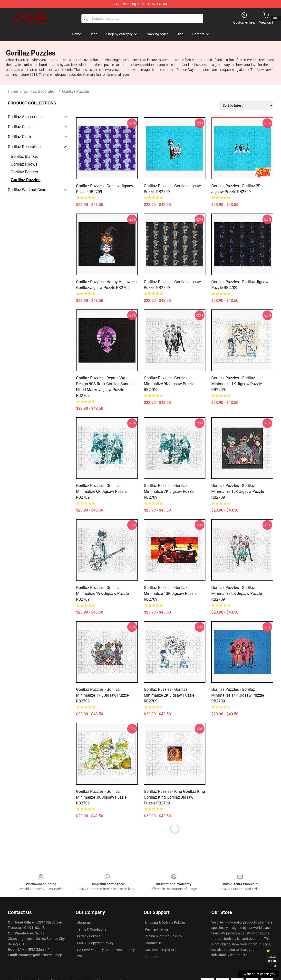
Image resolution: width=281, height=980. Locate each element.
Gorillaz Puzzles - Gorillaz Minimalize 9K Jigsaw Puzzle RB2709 (169, 384)
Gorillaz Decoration (40, 91)
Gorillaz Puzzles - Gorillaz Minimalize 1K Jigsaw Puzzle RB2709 (237, 384)
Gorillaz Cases (20, 127)
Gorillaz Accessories (25, 117)
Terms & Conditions (92, 929)
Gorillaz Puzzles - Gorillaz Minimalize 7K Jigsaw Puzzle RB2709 (169, 491)
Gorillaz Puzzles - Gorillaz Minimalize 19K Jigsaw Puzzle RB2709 (102, 593)
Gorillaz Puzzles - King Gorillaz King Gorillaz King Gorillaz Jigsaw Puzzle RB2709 (174, 797)
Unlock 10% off (272, 959)
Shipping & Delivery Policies (165, 923)
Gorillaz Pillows (24, 164)
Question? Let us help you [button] (258, 974)
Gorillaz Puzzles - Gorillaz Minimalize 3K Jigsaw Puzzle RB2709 (101, 797)
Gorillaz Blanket (24, 156)
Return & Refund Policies (163, 936)
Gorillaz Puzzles (76, 91)
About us (84, 923)
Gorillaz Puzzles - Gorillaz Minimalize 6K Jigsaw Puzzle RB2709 (101, 491)
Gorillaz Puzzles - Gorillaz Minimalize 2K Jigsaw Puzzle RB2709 (169, 695)
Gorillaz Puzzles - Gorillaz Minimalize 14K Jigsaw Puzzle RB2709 (238, 695)
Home (13, 91)
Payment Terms (157, 929)
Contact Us (153, 943)
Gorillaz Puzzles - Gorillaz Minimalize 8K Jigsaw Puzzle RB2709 (237, 593)
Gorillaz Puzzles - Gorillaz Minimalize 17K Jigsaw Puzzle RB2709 (102, 695)
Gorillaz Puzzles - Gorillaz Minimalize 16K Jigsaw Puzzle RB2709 (238, 491)
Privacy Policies (89, 936)
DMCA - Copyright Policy (95, 943)
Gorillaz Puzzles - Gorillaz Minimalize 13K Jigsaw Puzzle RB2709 (170, 593)
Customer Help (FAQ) (161, 950)
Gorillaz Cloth (19, 137)
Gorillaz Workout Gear (27, 190)
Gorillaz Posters (24, 172)
